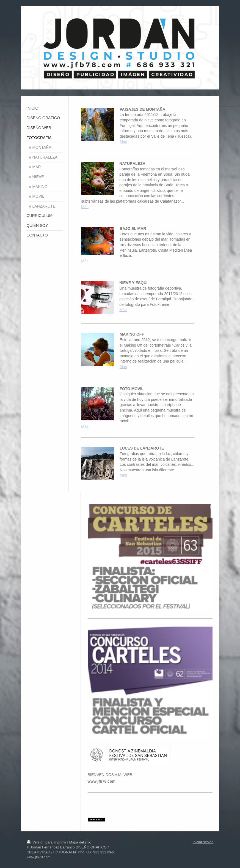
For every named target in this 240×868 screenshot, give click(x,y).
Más (123, 142)
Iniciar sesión (203, 842)
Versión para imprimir (47, 842)
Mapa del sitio (80, 842)
